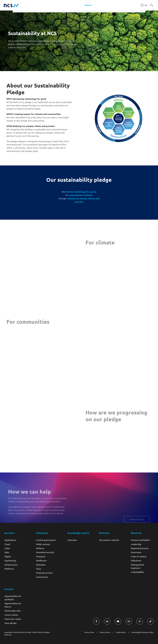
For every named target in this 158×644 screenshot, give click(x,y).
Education (41, 565)
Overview (72, 540)
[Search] (152, 5)
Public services (43, 544)
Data (7, 552)
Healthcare (41, 560)
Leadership (136, 544)
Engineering (10, 560)
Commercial (42, 577)
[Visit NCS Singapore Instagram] (140, 621)
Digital (8, 556)
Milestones (136, 560)
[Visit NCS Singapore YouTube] (118, 621)
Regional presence (140, 548)
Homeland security (45, 552)
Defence (40, 548)
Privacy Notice (105, 632)
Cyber (7, 548)
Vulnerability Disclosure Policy (143, 632)
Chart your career (13, 619)
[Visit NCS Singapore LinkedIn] (107, 621)
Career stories (11, 615)
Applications (10, 540)
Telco (39, 569)
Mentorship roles (13, 611)
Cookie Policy (121, 632)
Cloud (7, 544)
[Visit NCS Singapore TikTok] (150, 621)
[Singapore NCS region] (144, 5)
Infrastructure (11, 565)
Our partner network (109, 540)
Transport (41, 556)
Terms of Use (89, 632)
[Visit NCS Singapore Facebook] (96, 621)
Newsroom (136, 552)
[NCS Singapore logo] (11, 5)
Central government (46, 540)
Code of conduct (139, 556)
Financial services (44, 573)
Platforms (9, 569)
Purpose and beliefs (140, 540)
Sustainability (137, 572)
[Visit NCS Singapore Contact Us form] (129, 621)
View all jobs (10, 623)
